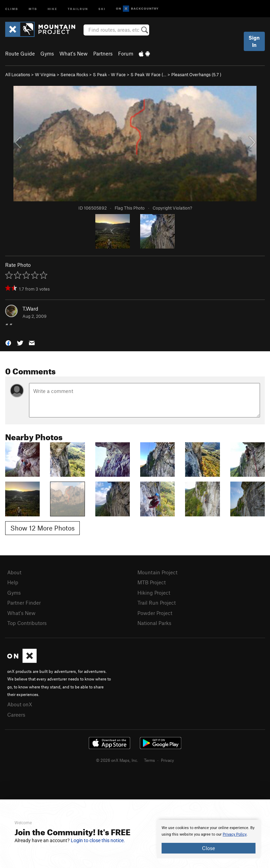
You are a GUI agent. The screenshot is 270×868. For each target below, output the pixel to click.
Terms (150, 760)
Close (209, 848)
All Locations (18, 74)
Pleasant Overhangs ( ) (196, 74)
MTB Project (152, 582)
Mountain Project (157, 572)
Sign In (254, 41)
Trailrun (78, 8)
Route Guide (20, 53)
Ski (102, 8)
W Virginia (45, 74)
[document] (209, 839)
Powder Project (155, 613)
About (14, 572)
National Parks (154, 623)
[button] (8, 342)
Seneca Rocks (74, 74)
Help (13, 582)
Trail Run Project (157, 603)
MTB (33, 8)
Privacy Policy (235, 834)
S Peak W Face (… (148, 74)
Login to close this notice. (98, 840)
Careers (16, 715)
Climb (12, 8)
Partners (103, 53)
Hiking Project (154, 593)
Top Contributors (27, 623)
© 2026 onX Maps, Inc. (117, 760)
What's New (74, 53)
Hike (52, 8)
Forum (126, 53)
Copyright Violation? (172, 208)
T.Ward (30, 309)
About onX (20, 704)
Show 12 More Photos (42, 528)
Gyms (47, 53)
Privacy (167, 760)
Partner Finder (24, 603)
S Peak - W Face (109, 74)
